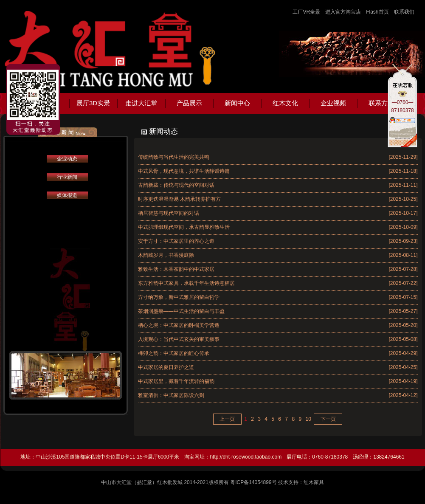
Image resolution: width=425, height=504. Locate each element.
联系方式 (381, 103)
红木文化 (285, 103)
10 (308, 419)
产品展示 (189, 103)
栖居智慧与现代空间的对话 (169, 213)
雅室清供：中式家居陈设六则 (171, 395)
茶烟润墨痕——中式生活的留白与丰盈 (181, 311)
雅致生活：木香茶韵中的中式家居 (176, 269)
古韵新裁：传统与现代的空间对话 (176, 185)
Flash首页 (377, 12)
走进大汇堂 (141, 103)
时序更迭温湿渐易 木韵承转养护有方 (179, 199)
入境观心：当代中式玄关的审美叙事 (179, 339)
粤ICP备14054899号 (253, 482)
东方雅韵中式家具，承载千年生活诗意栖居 (186, 283)
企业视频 (333, 103)
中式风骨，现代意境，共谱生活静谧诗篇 (184, 171)
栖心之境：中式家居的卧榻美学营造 (179, 325)
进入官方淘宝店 (343, 12)
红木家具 (314, 482)
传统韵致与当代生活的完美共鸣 (174, 157)
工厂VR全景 (306, 12)
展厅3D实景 (93, 103)
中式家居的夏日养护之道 (166, 367)
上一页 (227, 419)
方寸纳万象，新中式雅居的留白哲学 (179, 297)
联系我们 (404, 12)
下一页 (328, 419)
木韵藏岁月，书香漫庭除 (166, 255)
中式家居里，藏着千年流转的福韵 (176, 381)
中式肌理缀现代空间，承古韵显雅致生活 (184, 227)
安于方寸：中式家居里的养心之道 (176, 241)
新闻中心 (237, 103)
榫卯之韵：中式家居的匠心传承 (174, 353)
